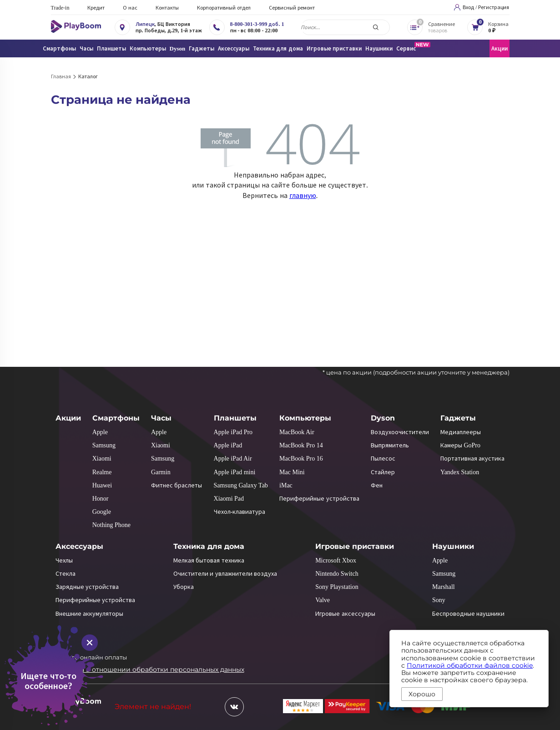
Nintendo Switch (337, 574)
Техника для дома (209, 546)
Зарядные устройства (87, 587)
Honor (101, 499)
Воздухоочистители (400, 432)
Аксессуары (79, 546)
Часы (161, 418)
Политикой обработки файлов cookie (470, 665)
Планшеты (235, 418)
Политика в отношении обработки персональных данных (148, 669)
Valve (323, 600)
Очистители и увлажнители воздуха (225, 574)
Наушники (453, 546)
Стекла (66, 574)
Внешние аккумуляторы (90, 614)
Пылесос (383, 459)
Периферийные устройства (319, 499)
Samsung (104, 445)
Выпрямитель (390, 445)
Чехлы (64, 560)
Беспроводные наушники (469, 614)
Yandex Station (460, 472)
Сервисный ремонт (292, 8)
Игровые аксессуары (345, 614)
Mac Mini (292, 472)
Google (102, 512)
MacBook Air (297, 432)
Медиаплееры (461, 432)
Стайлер (383, 472)
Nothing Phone (111, 525)
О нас (130, 8)
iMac (286, 485)
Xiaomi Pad (229, 499)
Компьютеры (305, 418)
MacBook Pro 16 (301, 459)
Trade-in (60, 8)
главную (303, 195)
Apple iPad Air (233, 459)
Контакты (167, 8)
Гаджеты (458, 418)
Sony (439, 600)
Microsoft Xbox (336, 560)
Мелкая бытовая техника (209, 560)
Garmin (161, 472)
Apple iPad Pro (233, 432)
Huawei (102, 485)
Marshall (444, 587)
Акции (499, 48)
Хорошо (422, 694)
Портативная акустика (473, 459)
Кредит (96, 8)
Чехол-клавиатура (240, 512)
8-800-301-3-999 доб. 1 (257, 24)
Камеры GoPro (460, 445)
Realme (102, 472)
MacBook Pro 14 (301, 445)
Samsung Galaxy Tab (241, 485)
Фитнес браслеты (177, 485)
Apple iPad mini (235, 472)
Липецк (145, 24)
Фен (377, 485)
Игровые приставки (355, 546)
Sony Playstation (337, 587)
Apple (100, 432)
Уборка (184, 587)
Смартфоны (116, 418)
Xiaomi (102, 459)
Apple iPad (228, 445)
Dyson (383, 418)
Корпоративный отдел (224, 8)
